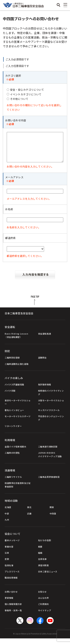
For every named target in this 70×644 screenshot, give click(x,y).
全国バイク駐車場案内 (15, 452)
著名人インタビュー (14, 416)
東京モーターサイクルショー (18, 408)
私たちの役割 (45, 546)
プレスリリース (12, 577)
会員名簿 (42, 565)
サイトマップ (45, 616)
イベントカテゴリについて (26, 94)
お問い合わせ (11, 597)
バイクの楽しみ (14, 384)
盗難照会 (42, 363)
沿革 (7, 558)
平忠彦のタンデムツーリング (51, 424)
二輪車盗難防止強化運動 (17, 369)
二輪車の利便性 (12, 458)
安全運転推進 (45, 339)
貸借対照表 (43, 571)
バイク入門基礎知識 (14, 390)
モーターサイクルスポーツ (18, 422)
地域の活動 (11, 506)
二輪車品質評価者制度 (49, 482)
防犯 (7, 357)
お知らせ (42, 597)
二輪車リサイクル (13, 482)
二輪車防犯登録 (12, 363)
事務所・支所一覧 (13, 616)
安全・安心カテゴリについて (27, 90)
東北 (29, 513)
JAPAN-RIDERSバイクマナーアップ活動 (50, 460)
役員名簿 (9, 571)
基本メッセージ (12, 546)
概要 (40, 552)
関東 (52, 513)
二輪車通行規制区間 (48, 452)
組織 (40, 558)
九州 (7, 525)
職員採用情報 (11, 583)
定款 (7, 565)
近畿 (29, 519)
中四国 (53, 519)
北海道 (8, 513)
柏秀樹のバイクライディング (51, 398)
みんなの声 (43, 603)
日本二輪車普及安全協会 (19, 319)
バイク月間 (10, 396)
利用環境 (10, 446)
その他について (19, 99)
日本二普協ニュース (48, 577)
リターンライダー (13, 432)
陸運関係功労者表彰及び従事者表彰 (18, 490)
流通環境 (10, 476)
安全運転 (10, 332)
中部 (7, 519)
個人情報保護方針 (13, 610)
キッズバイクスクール (49, 416)
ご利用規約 (43, 610)
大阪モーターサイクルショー (51, 408)
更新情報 (9, 603)
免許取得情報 (45, 390)
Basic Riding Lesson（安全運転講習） (16, 341)
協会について (13, 539)
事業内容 (9, 552)
